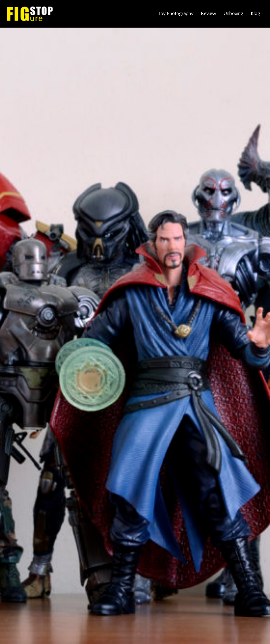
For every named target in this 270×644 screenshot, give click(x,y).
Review (208, 13)
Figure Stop (30, 14)
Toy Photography (176, 13)
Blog (255, 13)
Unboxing (233, 13)
